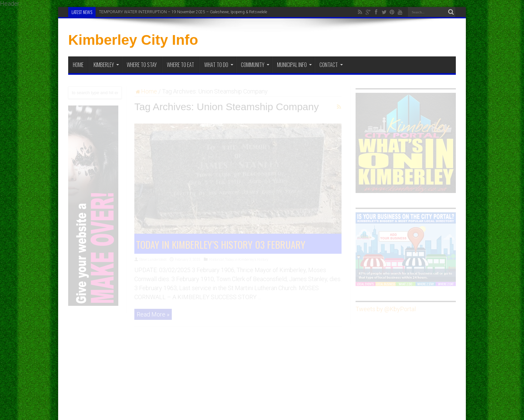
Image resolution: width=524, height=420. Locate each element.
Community (255, 65)
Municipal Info (294, 65)
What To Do (219, 65)
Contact (331, 65)
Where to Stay (142, 65)
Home (78, 65)
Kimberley (106, 65)
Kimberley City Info (133, 40)
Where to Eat (180, 65)
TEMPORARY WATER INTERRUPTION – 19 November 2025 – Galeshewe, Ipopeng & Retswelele (183, 12)
